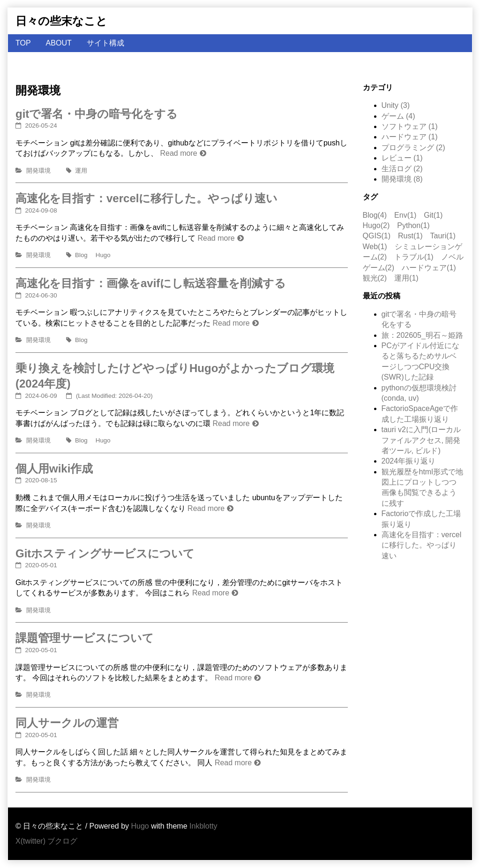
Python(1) (413, 225)
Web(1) (375, 247)
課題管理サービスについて (85, 638)
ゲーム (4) (398, 116)
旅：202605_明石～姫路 (422, 335)
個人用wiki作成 (54, 468)
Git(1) (433, 215)
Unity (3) (396, 105)
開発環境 (38, 171)
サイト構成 (105, 43)
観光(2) (375, 278)
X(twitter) (30, 841)
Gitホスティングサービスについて (105, 553)
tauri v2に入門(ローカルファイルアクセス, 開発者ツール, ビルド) (421, 440)
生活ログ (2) (402, 169)
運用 (81, 171)
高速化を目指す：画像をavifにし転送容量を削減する (151, 283)
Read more (178, 153)
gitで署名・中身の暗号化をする (97, 114)
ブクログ (62, 841)
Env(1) (405, 215)
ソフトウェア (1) (410, 126)
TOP (23, 43)
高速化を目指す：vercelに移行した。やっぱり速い (146, 198)
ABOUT (59, 43)
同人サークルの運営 (67, 723)
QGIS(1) (377, 236)
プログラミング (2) (413, 148)
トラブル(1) (414, 257)
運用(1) (406, 278)
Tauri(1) (443, 236)
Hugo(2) (376, 225)
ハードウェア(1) (429, 268)
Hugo (103, 255)
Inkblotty (203, 826)
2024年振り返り (409, 461)
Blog (81, 255)
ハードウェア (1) (410, 137)
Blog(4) (375, 215)
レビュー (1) (402, 158)
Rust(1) (410, 236)
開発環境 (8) (402, 179)
